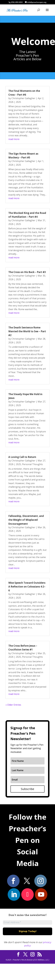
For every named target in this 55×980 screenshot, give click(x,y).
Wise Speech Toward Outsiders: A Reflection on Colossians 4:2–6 (27, 587)
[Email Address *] (27, 922)
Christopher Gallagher (23, 98)
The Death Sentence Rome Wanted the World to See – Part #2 (27, 331)
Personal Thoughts (32, 464)
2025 (18, 102)
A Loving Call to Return (22, 457)
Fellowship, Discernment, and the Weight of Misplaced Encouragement (26, 520)
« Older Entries (13, 705)
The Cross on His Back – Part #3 (27, 272)
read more (14, 139)
